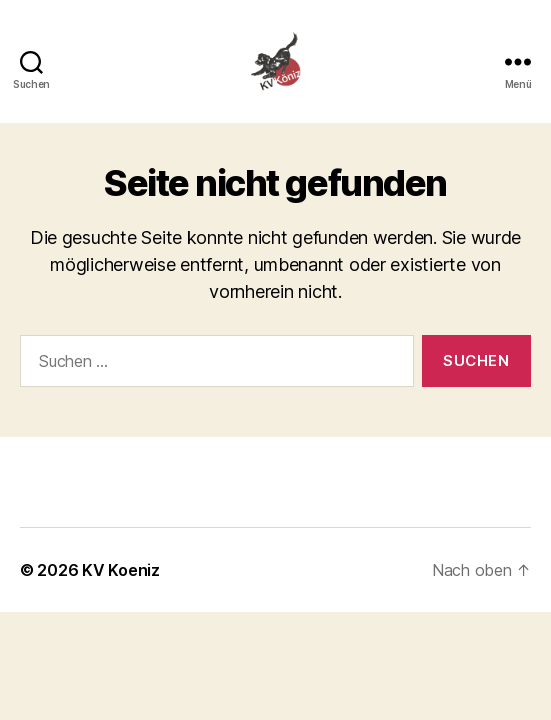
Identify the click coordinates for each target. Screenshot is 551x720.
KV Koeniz (121, 570)
